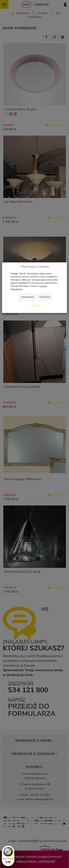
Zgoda (35, 306)
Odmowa (45, 297)
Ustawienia (27, 297)
